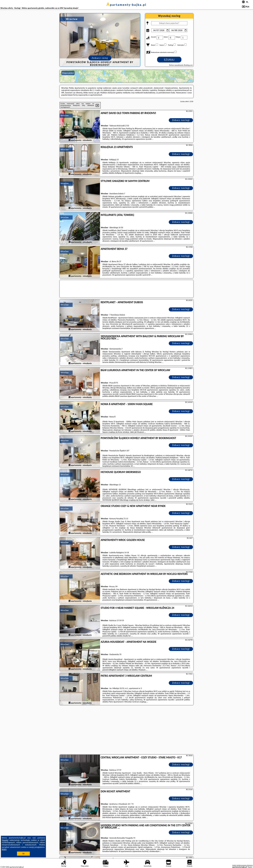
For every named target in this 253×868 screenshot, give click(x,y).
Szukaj (169, 60)
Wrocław (65, 116)
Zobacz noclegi (181, 120)
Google (5, 840)
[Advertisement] (126, 730)
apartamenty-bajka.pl (126, 5)
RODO (4, 849)
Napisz (250, 867)
